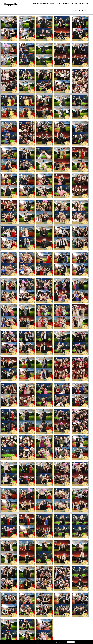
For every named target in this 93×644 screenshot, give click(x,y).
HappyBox (12, 4)
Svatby (78, 11)
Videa (52, 3)
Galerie (59, 3)
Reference (67, 3)
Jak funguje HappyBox (41, 3)
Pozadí (75, 3)
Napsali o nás (84, 3)
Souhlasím (71, 642)
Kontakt (85, 11)
